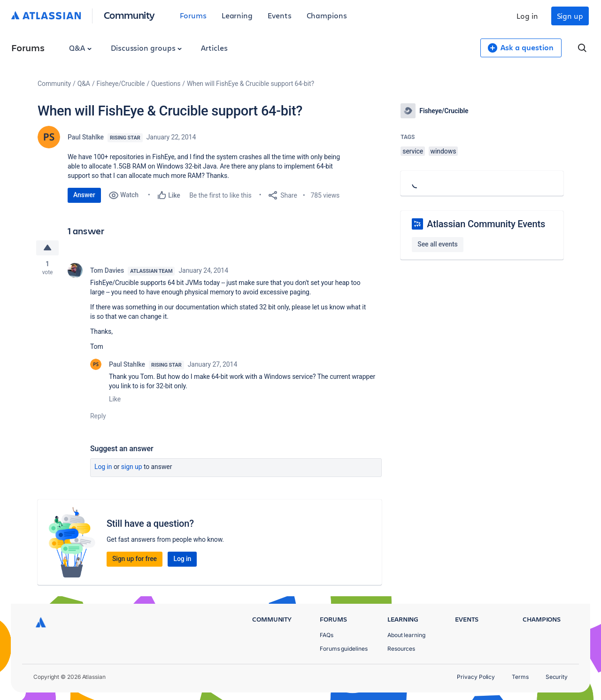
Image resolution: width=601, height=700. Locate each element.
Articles (214, 48)
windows (443, 151)
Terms (520, 677)
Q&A (80, 48)
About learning (406, 635)
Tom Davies (107, 270)
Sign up (570, 16)
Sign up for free (135, 559)
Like (115, 399)
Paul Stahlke (86, 137)
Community (129, 15)
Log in (527, 16)
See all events (437, 244)
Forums (193, 15)
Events (280, 15)
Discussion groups (146, 48)
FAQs (327, 635)
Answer (84, 195)
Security (557, 677)
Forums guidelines (344, 649)
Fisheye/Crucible (121, 84)
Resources (401, 649)
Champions (327, 15)
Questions (166, 84)
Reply (98, 416)
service (413, 151)
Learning (237, 15)
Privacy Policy (476, 677)
